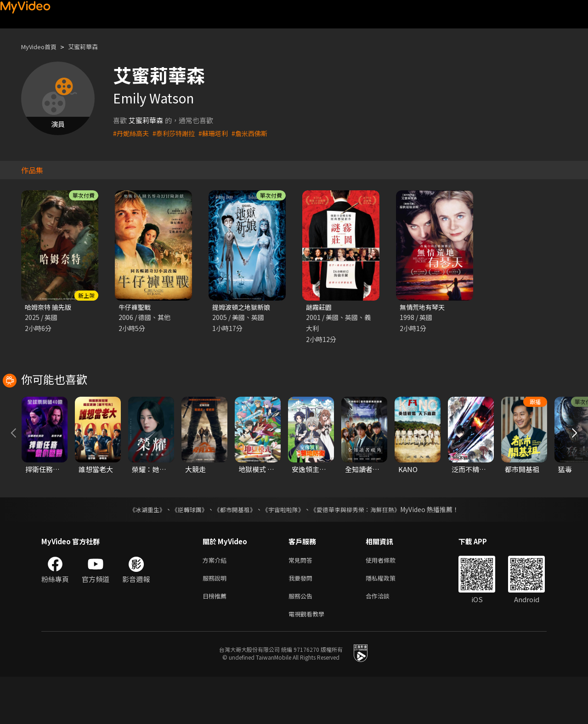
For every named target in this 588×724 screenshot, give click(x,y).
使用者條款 (388, 602)
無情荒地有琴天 (424, 307)
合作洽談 (385, 641)
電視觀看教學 (309, 660)
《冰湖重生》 (139, 551)
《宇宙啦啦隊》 (284, 551)
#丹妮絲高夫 (132, 133)
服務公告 (302, 641)
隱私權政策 (388, 622)
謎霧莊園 (320, 307)
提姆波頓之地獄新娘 (243, 307)
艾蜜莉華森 (92, 47)
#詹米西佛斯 (257, 133)
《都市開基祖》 (232, 551)
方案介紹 (216, 602)
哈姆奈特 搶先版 (50, 307)
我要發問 (302, 622)
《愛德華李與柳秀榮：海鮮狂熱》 (361, 551)
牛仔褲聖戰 (136, 307)
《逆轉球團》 (184, 551)
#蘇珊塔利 (219, 133)
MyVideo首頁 (42, 47)
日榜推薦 (216, 641)
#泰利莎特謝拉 (177, 133)
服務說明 (216, 622)
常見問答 (302, 602)
